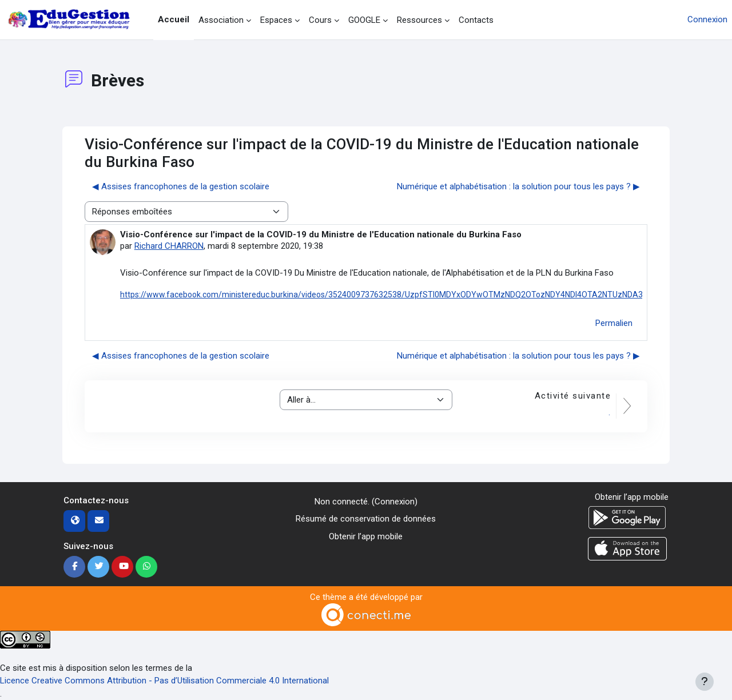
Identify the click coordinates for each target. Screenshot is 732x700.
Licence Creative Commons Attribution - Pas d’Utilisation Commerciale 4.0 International (164, 681)
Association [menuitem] (221, 20)
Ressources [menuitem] (419, 20)
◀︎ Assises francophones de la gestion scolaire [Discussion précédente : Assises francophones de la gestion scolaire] (181, 186)
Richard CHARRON (169, 246)
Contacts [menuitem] (476, 20)
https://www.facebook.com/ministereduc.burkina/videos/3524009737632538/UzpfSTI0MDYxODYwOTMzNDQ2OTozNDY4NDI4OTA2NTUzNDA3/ (383, 295)
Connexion (707, 19)
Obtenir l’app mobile (366, 536)
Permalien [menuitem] (614, 323)
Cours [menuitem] (320, 20)
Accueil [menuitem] (174, 19)
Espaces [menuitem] (276, 20)
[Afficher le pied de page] (705, 682)
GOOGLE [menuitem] (364, 20)
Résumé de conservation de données (366, 519)
